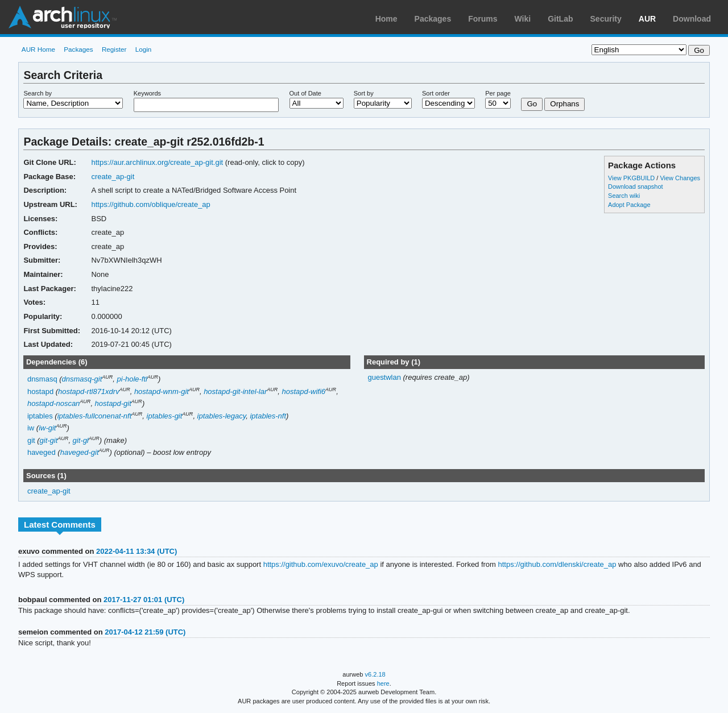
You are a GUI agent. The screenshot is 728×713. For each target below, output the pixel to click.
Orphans (564, 104)
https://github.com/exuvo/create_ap (321, 564)
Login (144, 49)
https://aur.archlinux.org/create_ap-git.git (157, 162)
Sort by (364, 93)
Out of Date (305, 93)
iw (31, 428)
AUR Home (38, 49)
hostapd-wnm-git (162, 391)
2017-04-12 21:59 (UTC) (145, 632)
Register (114, 49)
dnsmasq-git (82, 379)
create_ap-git (113, 177)
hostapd (40, 391)
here (383, 683)
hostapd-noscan (53, 403)
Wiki (523, 19)
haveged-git (80, 452)
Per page (498, 93)
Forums (483, 19)
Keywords (147, 93)
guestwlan (385, 377)
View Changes (680, 178)
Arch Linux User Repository (63, 17)
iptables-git (165, 416)
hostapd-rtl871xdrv (89, 391)
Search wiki (624, 196)
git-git (49, 440)
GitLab (560, 19)
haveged (42, 452)
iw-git (47, 428)
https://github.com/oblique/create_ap (150, 204)
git (31, 440)
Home (386, 19)
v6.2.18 (375, 674)
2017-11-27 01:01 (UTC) (144, 600)
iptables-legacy (222, 416)
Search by (38, 93)
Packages (433, 19)
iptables (40, 416)
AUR (647, 19)
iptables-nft (268, 416)
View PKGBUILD (632, 178)
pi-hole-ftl (132, 379)
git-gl (81, 440)
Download (692, 19)
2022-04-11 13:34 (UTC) (136, 551)
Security (606, 19)
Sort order (436, 93)
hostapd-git (113, 403)
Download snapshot (635, 186)
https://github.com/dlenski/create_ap (557, 564)
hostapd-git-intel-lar (235, 391)
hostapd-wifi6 (304, 391)
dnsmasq (42, 379)
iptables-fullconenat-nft (95, 416)
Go (532, 104)
